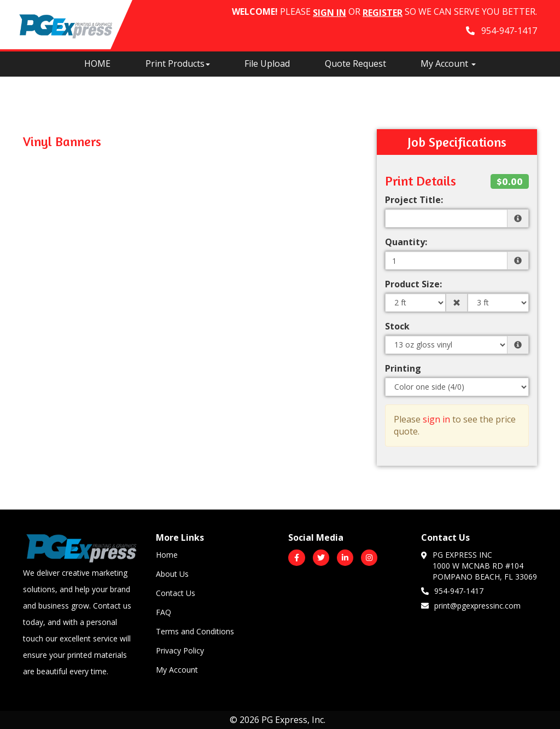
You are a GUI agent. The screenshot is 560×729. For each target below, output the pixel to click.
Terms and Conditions (195, 631)
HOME (97, 63)
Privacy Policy (180, 650)
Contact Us (176, 593)
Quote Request (355, 63)
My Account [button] (448, 63)
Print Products (178, 63)
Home (167, 555)
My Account (177, 670)
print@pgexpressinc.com (471, 605)
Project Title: (414, 200)
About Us (172, 574)
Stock (397, 326)
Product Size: (413, 284)
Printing (403, 368)
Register (383, 13)
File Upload (267, 63)
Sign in (329, 13)
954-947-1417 (452, 591)
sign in (436, 419)
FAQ (164, 612)
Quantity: (406, 242)
